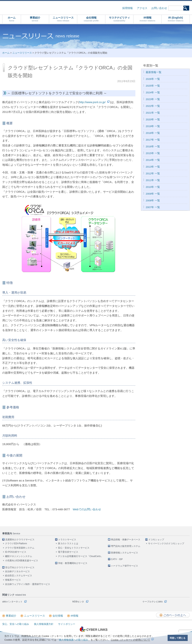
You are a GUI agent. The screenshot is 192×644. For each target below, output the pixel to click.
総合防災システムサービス (19, 576)
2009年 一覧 (153, 194)
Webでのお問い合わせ (87, 509)
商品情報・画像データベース (126, 540)
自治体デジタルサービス (17, 571)
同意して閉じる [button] (178, 638)
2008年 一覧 (153, 201)
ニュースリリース (63, 19)
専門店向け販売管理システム (126, 546)
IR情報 (147, 19)
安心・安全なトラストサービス (74, 548)
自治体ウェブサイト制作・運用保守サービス (28, 584)
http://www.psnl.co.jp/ (92, 102)
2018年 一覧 (153, 133)
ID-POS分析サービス (16, 552)
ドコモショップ (156, 540)
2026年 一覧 (153, 79)
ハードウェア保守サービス (124, 566)
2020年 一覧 (153, 120)
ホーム (12, 19)
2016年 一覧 (153, 147)
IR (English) (176, 19)
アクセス (142, 8)
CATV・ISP (117, 559)
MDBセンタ (78, 602)
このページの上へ (173, 615)
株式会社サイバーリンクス (42, 8)
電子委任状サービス (68, 552)
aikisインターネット (12, 602)
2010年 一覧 (153, 187)
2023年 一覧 (153, 99)
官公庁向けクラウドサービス (20, 568)
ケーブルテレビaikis (153, 602)
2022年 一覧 (153, 106)
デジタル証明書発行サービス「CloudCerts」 (80, 556)
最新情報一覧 (154, 72)
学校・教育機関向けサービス (73, 563)
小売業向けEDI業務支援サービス (22, 561)
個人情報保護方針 (44, 624)
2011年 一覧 (153, 180)
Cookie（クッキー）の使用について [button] (130, 640)
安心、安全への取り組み (16, 624)
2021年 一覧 (153, 113)
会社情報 (91, 19)
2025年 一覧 (153, 86)
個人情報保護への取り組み (73, 640)
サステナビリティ (119, 19)
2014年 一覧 (153, 160)
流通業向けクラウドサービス (20, 540)
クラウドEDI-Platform (16, 544)
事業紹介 (35, 19)
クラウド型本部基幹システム (20, 548)
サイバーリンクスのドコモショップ (166, 544)
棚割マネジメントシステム (19, 556)
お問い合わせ (159, 8)
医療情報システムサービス (124, 553)
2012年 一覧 (153, 174)
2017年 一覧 (153, 140)
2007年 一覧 (153, 207)
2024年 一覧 (153, 93)
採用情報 (127, 8)
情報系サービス (13, 580)
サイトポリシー (67, 624)
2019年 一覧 (153, 126)
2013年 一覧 (153, 167)
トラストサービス (67, 540)
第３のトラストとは (68, 544)
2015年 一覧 (153, 153)
